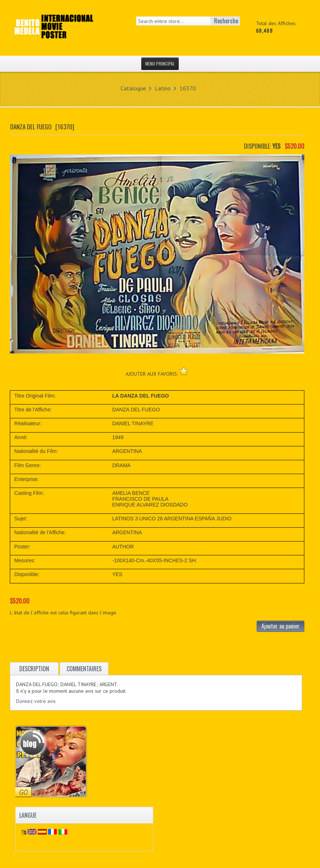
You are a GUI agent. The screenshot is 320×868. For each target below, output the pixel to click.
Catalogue (133, 88)
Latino (163, 88)
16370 (188, 88)
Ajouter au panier (281, 626)
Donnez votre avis (36, 701)
